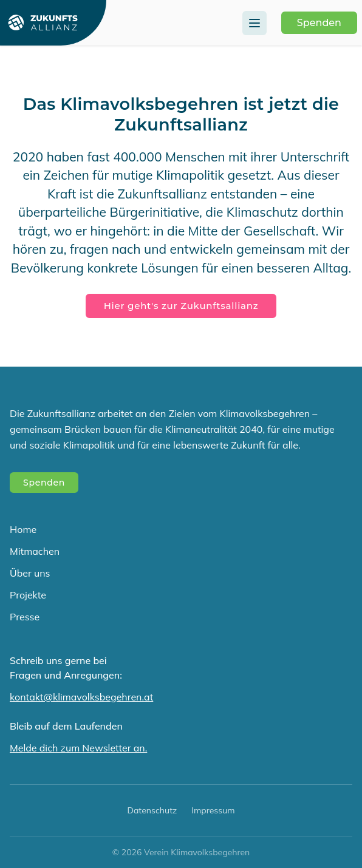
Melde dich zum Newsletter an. (78, 748)
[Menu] (254, 23)
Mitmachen (35, 551)
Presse (25, 617)
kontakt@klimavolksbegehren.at (81, 697)
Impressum (213, 810)
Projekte (28, 595)
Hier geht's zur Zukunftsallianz (181, 306)
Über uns (30, 573)
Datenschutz (152, 810)
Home (23, 529)
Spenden (319, 23)
